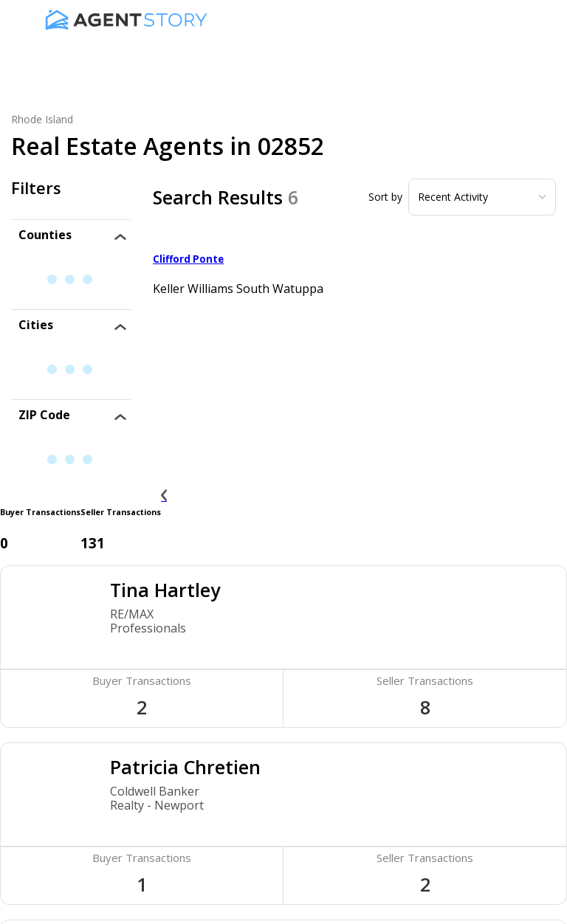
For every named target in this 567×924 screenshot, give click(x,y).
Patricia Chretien (185, 767)
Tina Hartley (165, 590)
